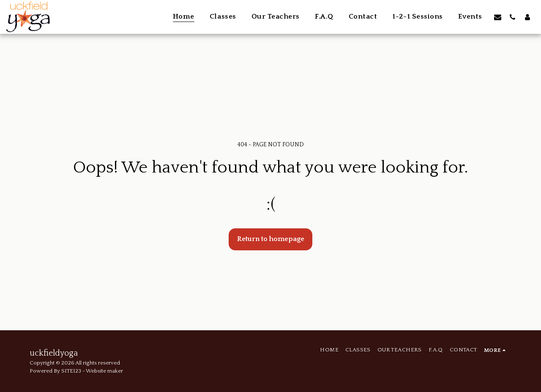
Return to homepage (271, 239)
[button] (498, 17)
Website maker (104, 371)
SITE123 (71, 371)
